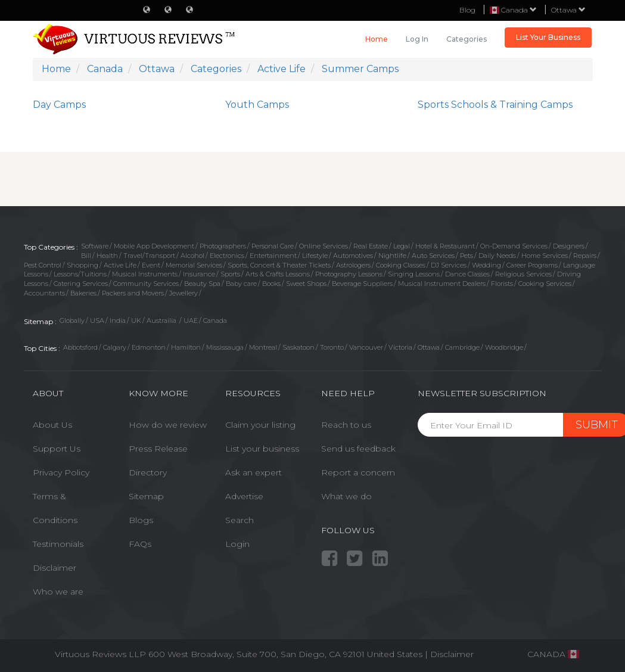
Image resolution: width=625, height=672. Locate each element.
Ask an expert (254, 472)
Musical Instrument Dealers (442, 284)
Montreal (263, 347)
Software (95, 246)
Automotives (353, 256)
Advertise (244, 496)
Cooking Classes (401, 265)
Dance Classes (467, 274)
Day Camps (59, 105)
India (118, 321)
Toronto (332, 347)
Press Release (158, 449)
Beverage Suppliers (362, 284)
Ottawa (568, 10)
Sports (230, 274)
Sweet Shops (306, 284)
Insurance (199, 274)
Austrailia (162, 321)
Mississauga (225, 347)
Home (377, 39)
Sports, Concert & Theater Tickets (279, 265)
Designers (569, 246)
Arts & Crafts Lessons (278, 274)
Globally (72, 321)
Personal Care (273, 246)
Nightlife (392, 256)
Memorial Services (194, 265)
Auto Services (433, 256)
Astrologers (353, 265)
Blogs (141, 520)
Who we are (58, 592)
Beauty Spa (202, 284)
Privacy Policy (61, 472)
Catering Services (81, 284)
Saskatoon (298, 347)
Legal (402, 246)
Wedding (486, 265)
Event (151, 265)
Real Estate (371, 246)
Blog (467, 10)
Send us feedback (358, 449)
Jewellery (184, 293)
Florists (502, 284)
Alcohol (192, 256)
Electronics (227, 256)
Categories (467, 39)
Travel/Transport (149, 256)
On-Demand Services (514, 246)
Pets (467, 256)
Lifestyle (315, 256)
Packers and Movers (133, 293)
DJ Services (449, 265)
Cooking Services (545, 284)
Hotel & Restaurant (445, 246)
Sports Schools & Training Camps (495, 105)
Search (240, 520)
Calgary (115, 347)
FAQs (140, 544)
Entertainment (273, 256)
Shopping (83, 265)
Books (271, 284)
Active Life (120, 265)
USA (97, 321)
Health (107, 256)
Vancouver (366, 347)
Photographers (223, 246)
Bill (86, 256)
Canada (215, 321)
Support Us (57, 449)
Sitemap (146, 496)
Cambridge (462, 347)
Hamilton (186, 347)
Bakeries (83, 293)
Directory (148, 472)
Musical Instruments (145, 274)
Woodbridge (504, 347)
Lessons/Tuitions (80, 274)
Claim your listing (260, 425)
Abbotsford (80, 347)
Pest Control (43, 265)
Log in (417, 39)
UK (136, 321)
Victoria (400, 347)
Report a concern (358, 472)
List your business (262, 449)
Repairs (585, 256)
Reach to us (346, 425)
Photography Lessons (349, 274)
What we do (346, 496)
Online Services (324, 246)
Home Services (545, 256)
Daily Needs (497, 256)
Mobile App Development (154, 246)
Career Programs (532, 265)
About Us (52, 425)
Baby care (241, 284)
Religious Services (523, 274)
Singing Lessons (414, 274)
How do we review (168, 425)
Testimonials (58, 544)
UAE (191, 321)
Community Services (146, 284)
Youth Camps (257, 105)
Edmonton (149, 347)
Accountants (44, 293)
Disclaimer (55, 568)
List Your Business (548, 37)
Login (237, 544)
